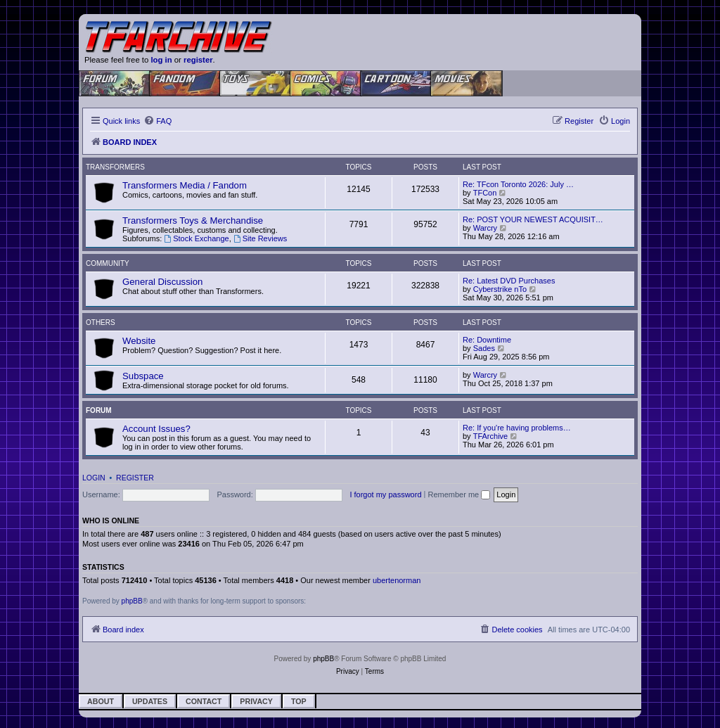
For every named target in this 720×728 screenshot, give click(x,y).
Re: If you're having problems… (517, 428)
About (101, 701)
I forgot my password (385, 494)
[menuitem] (157, 121)
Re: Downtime (487, 340)
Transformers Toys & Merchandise (193, 221)
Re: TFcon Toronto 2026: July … (518, 184)
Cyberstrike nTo (500, 289)
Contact (204, 701)
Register (135, 478)
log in (161, 60)
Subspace (143, 376)
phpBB (132, 601)
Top (299, 701)
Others (101, 323)
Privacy (256, 701)
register (198, 60)
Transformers (115, 167)
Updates (150, 701)
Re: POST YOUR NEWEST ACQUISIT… (533, 219)
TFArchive (491, 436)
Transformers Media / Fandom (185, 185)
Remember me (459, 494)
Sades (484, 348)
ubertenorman (397, 580)
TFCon (485, 193)
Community (108, 263)
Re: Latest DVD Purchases (509, 281)
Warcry (485, 228)
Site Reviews (260, 238)
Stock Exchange (196, 238)
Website (139, 341)
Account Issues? (156, 429)
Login (94, 478)
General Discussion (162, 282)
